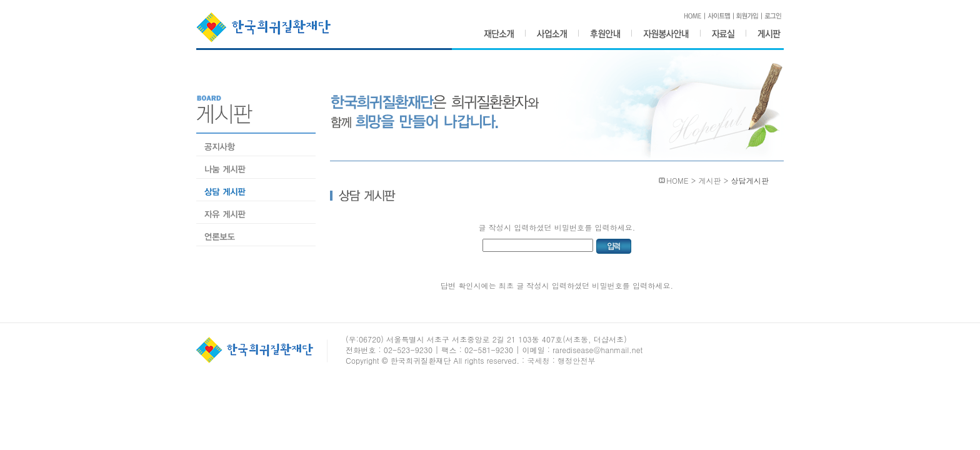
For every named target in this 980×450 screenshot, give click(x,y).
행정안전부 (577, 360)
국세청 (538, 360)
